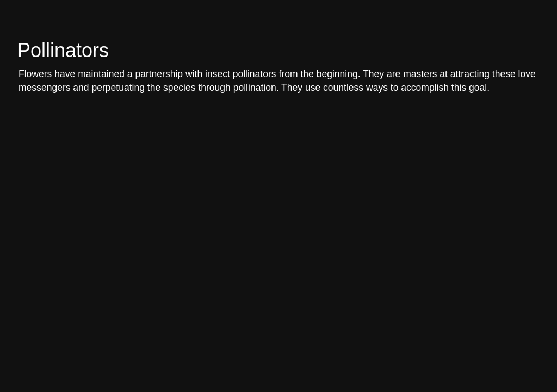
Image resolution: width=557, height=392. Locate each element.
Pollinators (63, 50)
